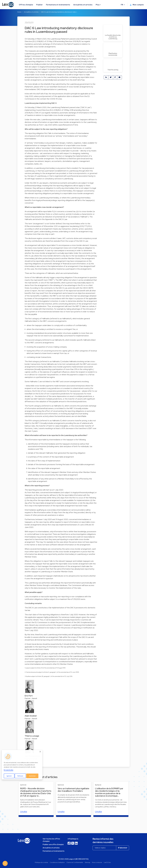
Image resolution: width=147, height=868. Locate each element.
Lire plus (24, 811)
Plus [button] (98, 5)
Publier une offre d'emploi (53, 845)
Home (19, 12)
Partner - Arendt (31, 698)
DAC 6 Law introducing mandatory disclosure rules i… (59, 12)
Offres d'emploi (26, 5)
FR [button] (122, 5)
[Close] (40, 752)
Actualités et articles (83, 5)
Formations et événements (58, 5)
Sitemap (88, 862)
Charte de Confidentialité (75, 862)
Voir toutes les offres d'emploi (51, 840)
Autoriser (32, 776)
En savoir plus (9, 770)
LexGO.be (107, 862)
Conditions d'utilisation (57, 862)
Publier (40, 5)
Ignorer (9, 776)
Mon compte (137, 5)
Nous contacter (97, 862)
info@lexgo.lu (73, 839)
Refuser (20, 776)
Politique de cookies (41, 862)
